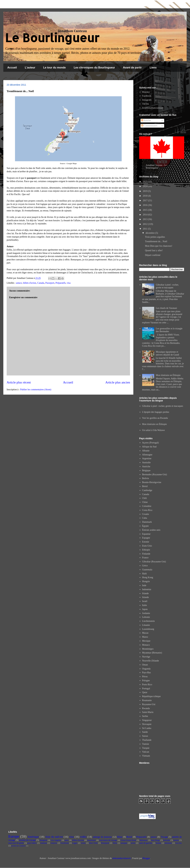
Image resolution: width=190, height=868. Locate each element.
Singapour (147, 720)
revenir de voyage (27, 840)
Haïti (144, 574)
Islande (145, 597)
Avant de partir (132, 68)
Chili (144, 498)
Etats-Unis (147, 546)
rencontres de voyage (108, 840)
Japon (145, 609)
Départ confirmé (153, 255)
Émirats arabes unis (151, 530)
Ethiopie (146, 550)
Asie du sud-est (54, 837)
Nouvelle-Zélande (151, 661)
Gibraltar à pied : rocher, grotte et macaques (167, 286)
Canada (41, 283)
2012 (145, 224)
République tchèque (151, 696)
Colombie (147, 506)
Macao (145, 633)
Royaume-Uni (149, 704)
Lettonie (146, 617)
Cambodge (147, 490)
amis (67, 840)
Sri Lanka (147, 728)
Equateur (146, 534)
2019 (145, 191)
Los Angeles (56, 840)
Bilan (120, 837)
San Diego (155, 840)
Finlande (146, 554)
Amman (44, 843)
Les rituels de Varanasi (166, 308)
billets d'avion (29, 283)
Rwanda (146, 708)
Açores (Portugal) (150, 443)
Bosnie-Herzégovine (152, 482)
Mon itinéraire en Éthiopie (168, 375)
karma (176, 840)
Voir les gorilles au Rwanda (155, 418)
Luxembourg (148, 629)
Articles (146, 121)
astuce (19, 283)
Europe (14, 836)
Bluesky (146, 92)
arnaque (124, 843)
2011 (145, 229)
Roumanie (147, 700)
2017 (145, 200)
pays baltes (32, 843)
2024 (145, 186)
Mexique (146, 641)
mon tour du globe (16, 843)
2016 (145, 205)
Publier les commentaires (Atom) (36, 390)
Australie (146, 462)
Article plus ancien (118, 382)
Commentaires (149, 126)
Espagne (146, 538)
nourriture (91, 840)
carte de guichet (146, 843)
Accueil (12, 68)
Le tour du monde (54, 68)
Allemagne (147, 455)
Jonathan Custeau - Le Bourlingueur (156, 166)
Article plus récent (19, 382)
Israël (145, 601)
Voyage (164, 837)
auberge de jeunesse (102, 837)
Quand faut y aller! (154, 250)
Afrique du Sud (149, 447)
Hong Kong (148, 577)
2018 (145, 196)
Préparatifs (61, 283)
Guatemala (147, 570)
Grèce (145, 566)
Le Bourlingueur (52, 38)
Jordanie (146, 613)
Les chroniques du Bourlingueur (94, 68)
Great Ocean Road (128, 840)
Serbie (145, 716)
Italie (145, 605)
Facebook (147, 96)
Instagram (147, 100)
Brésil (145, 486)
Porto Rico (147, 685)
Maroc (145, 637)
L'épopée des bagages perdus (156, 412)
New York (93, 843)
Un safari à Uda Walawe (153, 430)
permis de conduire (18, 846)
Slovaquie (147, 724)
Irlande (145, 593)
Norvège (146, 657)
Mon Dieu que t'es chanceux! (159, 246)
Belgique (146, 470)
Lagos (75, 843)
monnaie (168, 843)
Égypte (145, 526)
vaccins (178, 843)
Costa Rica (147, 510)
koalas (158, 843)
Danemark (147, 522)
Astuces (54, 843)
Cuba (145, 518)
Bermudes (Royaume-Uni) (155, 474)
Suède (145, 732)
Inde (144, 585)
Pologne (146, 681)
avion (133, 843)
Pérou (145, 677)
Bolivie (146, 478)
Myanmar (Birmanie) (152, 653)
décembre (150, 233)
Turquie (146, 748)
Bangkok (43, 840)
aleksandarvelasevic (122, 858)
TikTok (146, 104)
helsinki (167, 840)
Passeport (50, 283)
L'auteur (30, 68)
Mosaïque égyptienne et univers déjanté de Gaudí (167, 353)
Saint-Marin (148, 712)
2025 (145, 182)
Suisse (145, 736)
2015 (145, 210)
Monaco (146, 645)
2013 (145, 219)
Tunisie (146, 744)
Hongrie (146, 581)
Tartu (115, 843)
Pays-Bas (146, 673)
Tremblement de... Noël (156, 241)
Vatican (146, 752)
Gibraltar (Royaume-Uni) (154, 562)
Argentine (147, 458)
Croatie (146, 514)
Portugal (146, 689)
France (145, 558)
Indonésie (147, 589)
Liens (153, 68)
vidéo (83, 837)
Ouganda (146, 669)
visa (69, 283)
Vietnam (146, 756)
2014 (145, 215)
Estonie (146, 542)
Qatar (145, 692)
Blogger (146, 858)
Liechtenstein (148, 621)
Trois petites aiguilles (155, 237)
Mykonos (143, 840)
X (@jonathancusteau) (153, 108)
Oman (145, 665)
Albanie (146, 451)
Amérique (33, 837)
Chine (145, 502)
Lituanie (146, 625)
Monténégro (148, 649)
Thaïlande (147, 740)
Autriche (146, 466)
